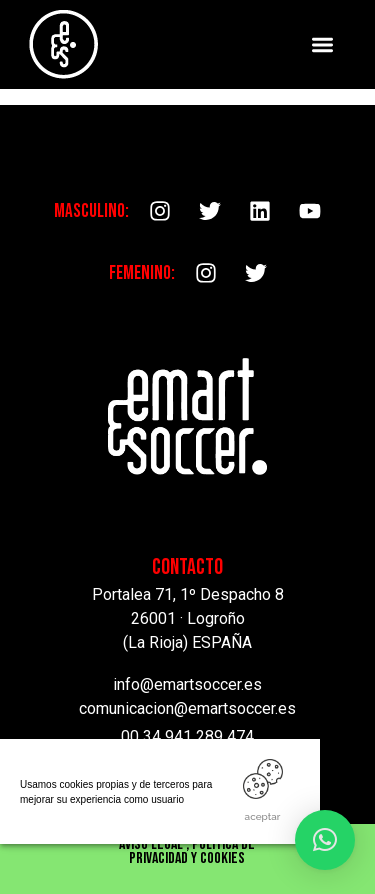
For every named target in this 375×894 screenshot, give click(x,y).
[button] (323, 44)
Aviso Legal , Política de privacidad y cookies (187, 851)
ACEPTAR (263, 816)
